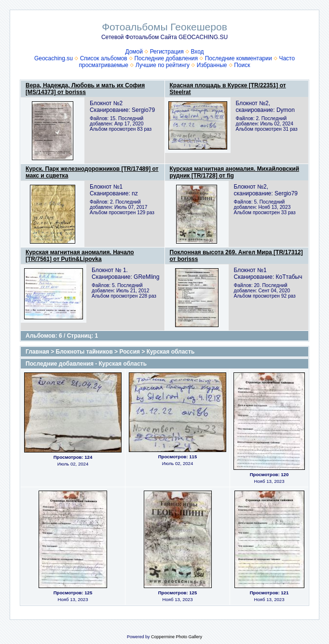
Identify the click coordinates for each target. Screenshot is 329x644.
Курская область (171, 352)
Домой (134, 52)
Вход (197, 52)
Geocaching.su (54, 58)
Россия (130, 352)
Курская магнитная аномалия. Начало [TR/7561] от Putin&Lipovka (80, 256)
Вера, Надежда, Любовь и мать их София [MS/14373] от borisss (85, 89)
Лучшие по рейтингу (163, 65)
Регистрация (167, 52)
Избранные (212, 65)
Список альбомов (104, 58)
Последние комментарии (239, 58)
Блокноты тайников (84, 352)
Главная (37, 352)
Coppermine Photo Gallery (177, 637)
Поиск (242, 65)
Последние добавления (166, 58)
